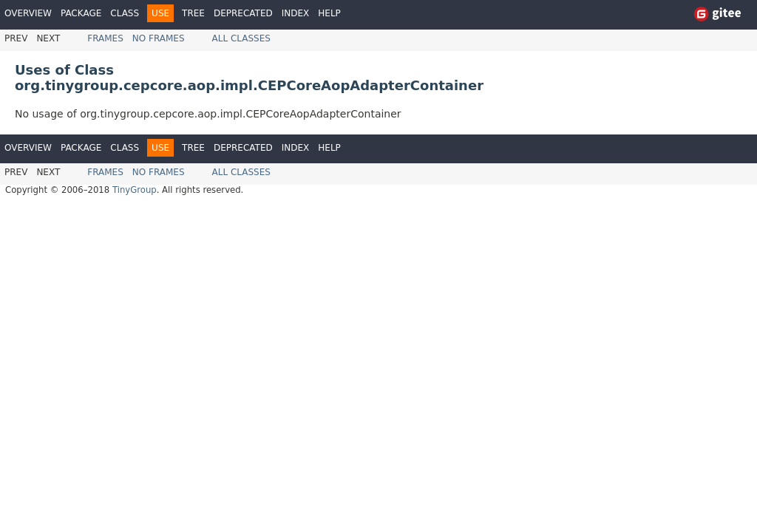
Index (296, 13)
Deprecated (243, 13)
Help (329, 13)
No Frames (159, 38)
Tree (193, 13)
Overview (28, 13)
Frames (105, 38)
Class (125, 13)
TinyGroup (135, 190)
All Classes (241, 38)
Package (81, 13)
